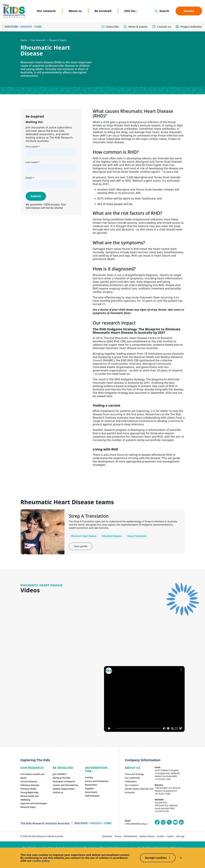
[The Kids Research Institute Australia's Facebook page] (157, 822)
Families (89, 777)
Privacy (118, 836)
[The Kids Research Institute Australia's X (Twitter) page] (169, 822)
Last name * (33, 162)
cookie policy (41, 861)
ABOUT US (133, 768)
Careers (170, 836)
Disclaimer (107, 836)
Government (91, 792)
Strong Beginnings (30, 792)
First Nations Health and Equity (32, 776)
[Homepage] (14, 11)
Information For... (96, 769)
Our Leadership (132, 778)
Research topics (28, 807)
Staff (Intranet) (92, 796)
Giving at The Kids (62, 778)
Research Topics (58, 40)
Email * (30, 178)
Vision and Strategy (134, 774)
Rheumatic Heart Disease (84, 536)
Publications (131, 781)
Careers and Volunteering (65, 785)
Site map (180, 836)
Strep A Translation (137, 536)
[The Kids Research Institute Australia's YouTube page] (175, 822)
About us (75, 11)
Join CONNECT (60, 774)
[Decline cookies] (181, 858)
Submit (36, 196)
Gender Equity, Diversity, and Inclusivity (139, 791)
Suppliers (90, 788)
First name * (33, 147)
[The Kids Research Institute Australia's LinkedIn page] (181, 822)
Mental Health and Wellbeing (30, 798)
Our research (46, 11)
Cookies (161, 836)
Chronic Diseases (29, 781)
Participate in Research (64, 781)
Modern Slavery (147, 836)
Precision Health (29, 789)
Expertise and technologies (34, 803)
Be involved (103, 11)
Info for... (131, 11)
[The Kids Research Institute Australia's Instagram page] (163, 822)
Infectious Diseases (112, 536)
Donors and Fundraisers (97, 781)
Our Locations (132, 785)
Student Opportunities (64, 789)
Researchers (91, 785)
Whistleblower (131, 836)
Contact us (58, 792)
